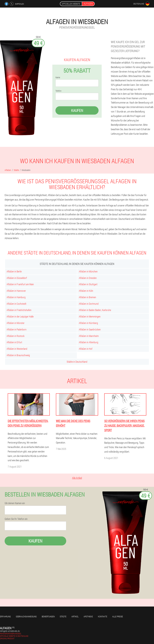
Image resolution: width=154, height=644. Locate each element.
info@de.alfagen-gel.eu (10, 631)
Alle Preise (118, 616)
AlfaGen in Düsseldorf (17, 278)
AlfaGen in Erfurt (14, 342)
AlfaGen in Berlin (14, 271)
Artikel (75, 616)
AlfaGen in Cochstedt (16, 304)
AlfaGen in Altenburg (89, 342)
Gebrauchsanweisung (26, 616)
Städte (63, 616)
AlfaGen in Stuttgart (88, 284)
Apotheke (88, 616)
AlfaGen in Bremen (87, 297)
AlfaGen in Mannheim (89, 336)
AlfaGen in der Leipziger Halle (20, 316)
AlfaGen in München (88, 271)
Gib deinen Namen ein (15, 503)
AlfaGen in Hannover (16, 291)
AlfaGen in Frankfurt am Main (20, 284)
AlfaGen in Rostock (16, 336)
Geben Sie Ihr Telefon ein (16, 519)
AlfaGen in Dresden (88, 278)
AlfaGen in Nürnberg (88, 323)
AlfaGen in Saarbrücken (90, 329)
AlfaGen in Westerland (17, 349)
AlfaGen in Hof (86, 349)
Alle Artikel (77, 478)
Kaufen (77, 110)
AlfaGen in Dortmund (89, 304)
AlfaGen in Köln (86, 291)
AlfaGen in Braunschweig (18, 355)
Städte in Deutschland (77, 362)
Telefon (58, 91)
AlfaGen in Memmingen (90, 316)
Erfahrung (5, 616)
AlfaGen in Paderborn (17, 329)
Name (58, 77)
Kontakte (103, 616)
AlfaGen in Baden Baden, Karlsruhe (95, 310)
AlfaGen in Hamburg (16, 297)
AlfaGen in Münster (16, 323)
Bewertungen (48, 616)
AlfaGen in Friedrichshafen (19, 310)
